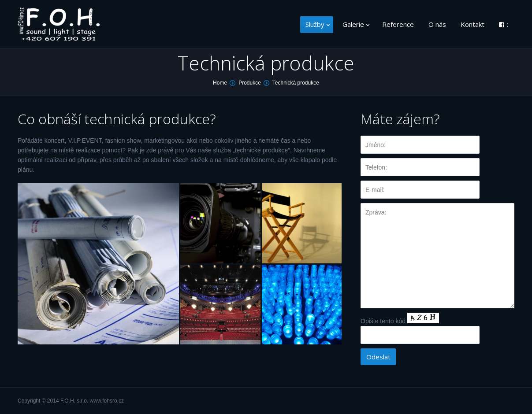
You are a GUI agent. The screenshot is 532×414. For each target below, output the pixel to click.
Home (220, 83)
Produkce (250, 83)
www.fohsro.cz (107, 401)
